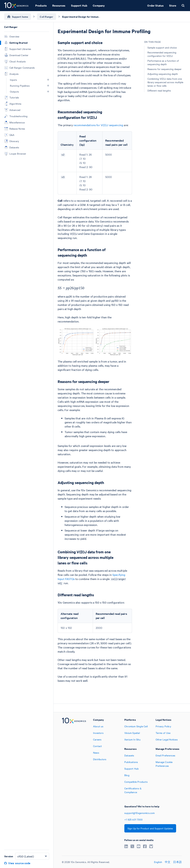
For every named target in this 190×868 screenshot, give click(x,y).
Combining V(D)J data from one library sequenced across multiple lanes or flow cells (165, 82)
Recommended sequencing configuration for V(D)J (162, 54)
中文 (168, 862)
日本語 (177, 862)
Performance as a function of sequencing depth (163, 62)
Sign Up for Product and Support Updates (150, 828)
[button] (48, 80)
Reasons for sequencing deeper (164, 69)
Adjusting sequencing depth (163, 74)
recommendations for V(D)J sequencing (98, 125)
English (158, 862)
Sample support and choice (162, 47)
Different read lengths (159, 90)
